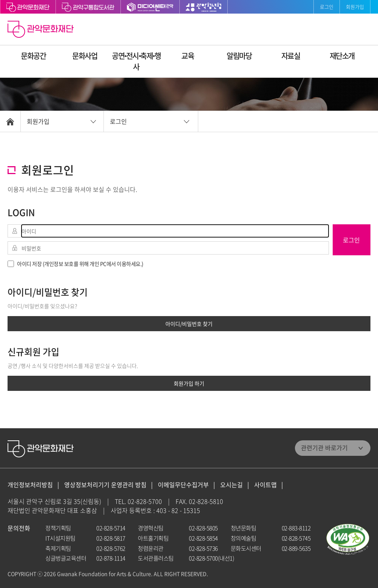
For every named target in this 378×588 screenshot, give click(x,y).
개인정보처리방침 (30, 485)
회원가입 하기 (189, 383)
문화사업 (85, 56)
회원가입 (355, 7)
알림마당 (239, 56)
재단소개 (342, 56)
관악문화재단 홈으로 (42, 30)
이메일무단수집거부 (183, 485)
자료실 (291, 56)
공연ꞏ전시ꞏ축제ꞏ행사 (136, 61)
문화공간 (33, 56)
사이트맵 (265, 485)
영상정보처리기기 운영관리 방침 (105, 485)
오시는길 (231, 485)
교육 (187, 56)
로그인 (327, 7)
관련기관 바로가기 (324, 448)
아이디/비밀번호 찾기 (189, 324)
